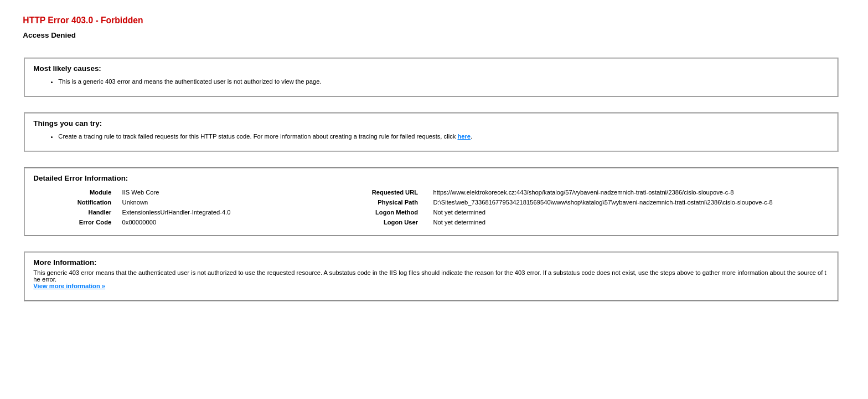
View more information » (69, 286)
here (464, 136)
